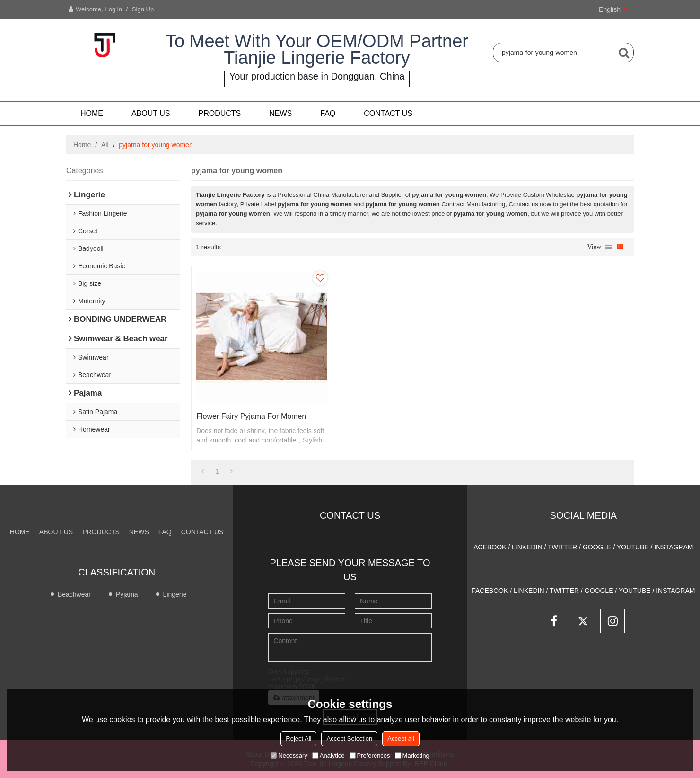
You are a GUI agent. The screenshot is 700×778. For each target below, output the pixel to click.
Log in (114, 9)
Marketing (412, 756)
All (105, 145)
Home (92, 113)
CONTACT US (388, 113)
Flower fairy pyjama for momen (251, 416)
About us (151, 113)
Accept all (401, 738)
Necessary (289, 756)
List (609, 247)
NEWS (280, 113)
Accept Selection (349, 738)
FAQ (328, 113)
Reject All (298, 738)
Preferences (370, 756)
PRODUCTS (220, 113)
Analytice (328, 756)
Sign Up (143, 9)
